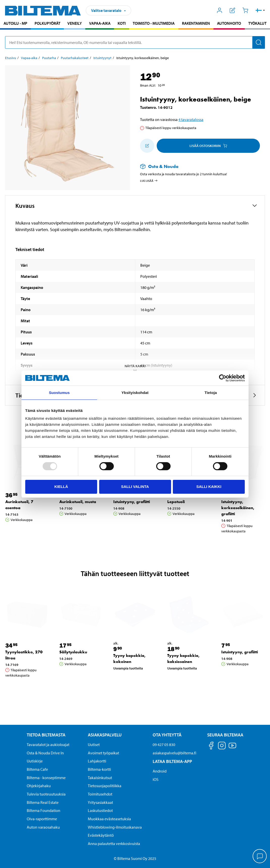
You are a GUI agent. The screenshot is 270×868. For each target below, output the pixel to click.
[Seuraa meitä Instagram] (222, 746)
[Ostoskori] (245, 10)
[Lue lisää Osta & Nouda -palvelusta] (197, 166)
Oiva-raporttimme (42, 819)
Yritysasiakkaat (100, 802)
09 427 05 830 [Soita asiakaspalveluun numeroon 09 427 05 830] (164, 745)
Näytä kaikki (135, 368)
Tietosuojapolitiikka (105, 786)
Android (160, 771)
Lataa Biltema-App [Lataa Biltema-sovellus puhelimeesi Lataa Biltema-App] (172, 761)
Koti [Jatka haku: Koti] (122, 23)
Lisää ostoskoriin (208, 146)
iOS (156, 779)
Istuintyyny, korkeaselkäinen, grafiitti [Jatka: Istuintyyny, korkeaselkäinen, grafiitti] (238, 508)
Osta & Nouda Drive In (45, 753)
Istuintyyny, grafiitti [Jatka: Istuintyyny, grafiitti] (132, 502)
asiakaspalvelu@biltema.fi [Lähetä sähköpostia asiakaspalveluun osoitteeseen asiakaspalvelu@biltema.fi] (174, 753)
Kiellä (61, 487)
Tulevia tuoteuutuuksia (46, 794)
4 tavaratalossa (191, 119)
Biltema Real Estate (43, 802)
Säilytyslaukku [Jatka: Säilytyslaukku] (73, 652)
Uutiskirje (35, 761)
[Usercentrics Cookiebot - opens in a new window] (223, 378)
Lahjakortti (97, 761)
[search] (135, 42)
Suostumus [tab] (59, 393)
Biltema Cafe (37, 769)
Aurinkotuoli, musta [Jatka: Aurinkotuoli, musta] (78, 502)
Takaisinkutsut (100, 778)
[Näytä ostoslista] (233, 10)
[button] (260, 10)
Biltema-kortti (99, 769)
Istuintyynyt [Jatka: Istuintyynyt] (102, 58)
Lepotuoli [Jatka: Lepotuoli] (176, 502)
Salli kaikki (209, 487)
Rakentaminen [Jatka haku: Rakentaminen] (196, 23)
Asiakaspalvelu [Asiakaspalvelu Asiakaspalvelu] (105, 735)
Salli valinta (135, 487)
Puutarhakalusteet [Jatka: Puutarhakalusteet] (75, 58)
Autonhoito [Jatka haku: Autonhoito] (229, 23)
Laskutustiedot (100, 810)
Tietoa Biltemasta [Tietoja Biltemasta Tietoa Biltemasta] (46, 735)
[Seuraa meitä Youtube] (232, 748)
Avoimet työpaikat (103, 753)
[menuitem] (15, 24)
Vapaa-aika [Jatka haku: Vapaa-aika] (100, 23)
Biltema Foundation (44, 810)
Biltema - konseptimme (46, 778)
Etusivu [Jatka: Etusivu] (11, 58)
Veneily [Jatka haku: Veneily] (75, 23)
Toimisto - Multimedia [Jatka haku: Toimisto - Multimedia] (154, 23)
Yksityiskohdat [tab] (135, 393)
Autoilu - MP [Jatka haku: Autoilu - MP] (15, 23)
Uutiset (94, 745)
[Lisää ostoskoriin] (147, 146)
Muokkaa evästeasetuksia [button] (109, 819)
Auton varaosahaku (43, 827)
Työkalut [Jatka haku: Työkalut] (257, 23)
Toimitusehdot (100, 794)
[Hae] (259, 42)
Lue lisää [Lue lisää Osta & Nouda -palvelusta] (149, 181)
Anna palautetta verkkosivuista (114, 844)
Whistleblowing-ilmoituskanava (115, 827)
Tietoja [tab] (211, 393)
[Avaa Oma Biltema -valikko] (220, 10)
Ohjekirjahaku (39, 786)
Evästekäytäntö (101, 835)
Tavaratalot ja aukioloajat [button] (48, 745)
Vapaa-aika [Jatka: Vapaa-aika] (29, 58)
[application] (260, 857)
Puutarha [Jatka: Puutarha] (49, 58)
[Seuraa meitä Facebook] (211, 746)
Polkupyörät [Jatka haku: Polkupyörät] (47, 23)
